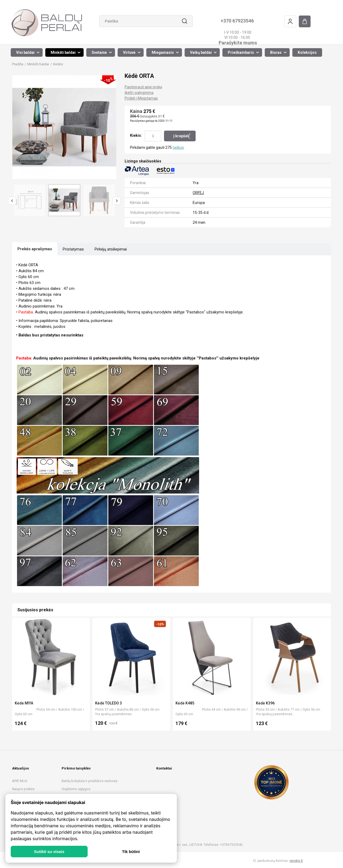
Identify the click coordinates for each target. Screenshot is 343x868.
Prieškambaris (241, 52)
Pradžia (18, 64)
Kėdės (58, 64)
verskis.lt (296, 861)
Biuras (276, 52)
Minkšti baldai (63, 52)
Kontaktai (164, 768)
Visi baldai (25, 52)
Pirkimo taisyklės (76, 768)
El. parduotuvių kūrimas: (271, 861)
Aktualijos (20, 768)
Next (117, 201)
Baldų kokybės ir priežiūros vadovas (90, 781)
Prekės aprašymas (35, 249)
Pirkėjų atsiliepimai (111, 249)
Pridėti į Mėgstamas (141, 98)
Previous (12, 201)
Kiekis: (136, 135)
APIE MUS (20, 781)
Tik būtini (131, 852)
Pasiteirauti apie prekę (143, 87)
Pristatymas (73, 249)
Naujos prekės (23, 789)
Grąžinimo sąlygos (76, 789)
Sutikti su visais (49, 852)
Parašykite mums (237, 43)
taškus (178, 147)
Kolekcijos (307, 52)
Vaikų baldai (201, 52)
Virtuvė (129, 52)
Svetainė (99, 52)
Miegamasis (163, 52)
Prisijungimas (290, 21)
